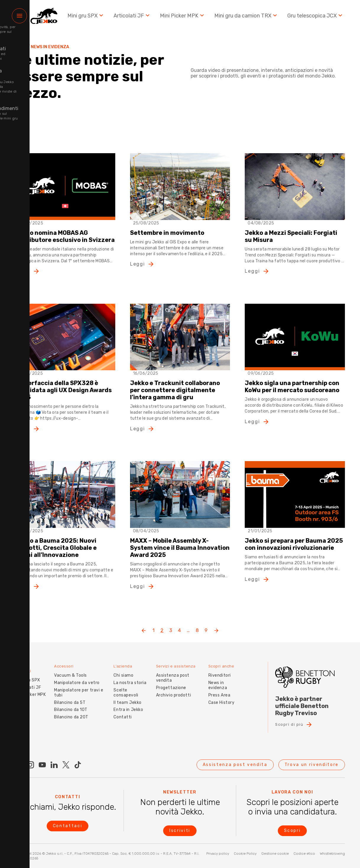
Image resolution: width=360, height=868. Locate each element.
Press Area (219, 690)
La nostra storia (128, 678)
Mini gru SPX (88, 18)
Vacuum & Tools (67, 671)
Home (21, 47)
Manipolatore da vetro (73, 678)
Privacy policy (218, 854)
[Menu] (19, 18)
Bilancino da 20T (68, 712)
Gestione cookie (275, 854)
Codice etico (304, 854)
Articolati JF (134, 18)
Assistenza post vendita (171, 673)
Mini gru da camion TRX (247, 18)
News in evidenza (217, 680)
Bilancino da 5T (66, 698)
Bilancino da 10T (67, 705)
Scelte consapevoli (123, 688)
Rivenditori (219, 671)
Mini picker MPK (26, 692)
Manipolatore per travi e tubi (75, 688)
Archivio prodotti (172, 690)
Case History (221, 698)
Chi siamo (121, 671)
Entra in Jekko (126, 705)
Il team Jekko (125, 698)
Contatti (120, 712)
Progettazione (169, 683)
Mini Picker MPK (184, 18)
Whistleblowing (332, 854)
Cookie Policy (245, 854)
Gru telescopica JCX (316, 18)
